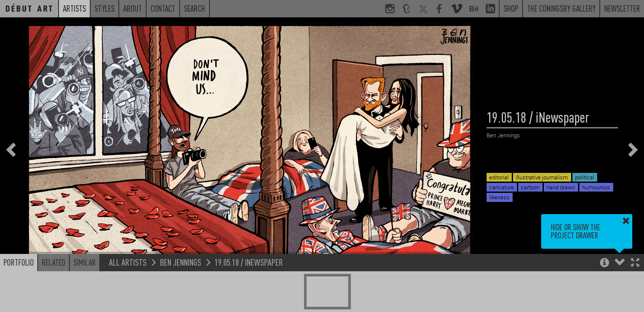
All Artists (128, 262)
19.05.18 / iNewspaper (249, 262)
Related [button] (54, 262)
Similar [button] (85, 262)
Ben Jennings (181, 262)
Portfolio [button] (19, 262)
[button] (635, 263)
